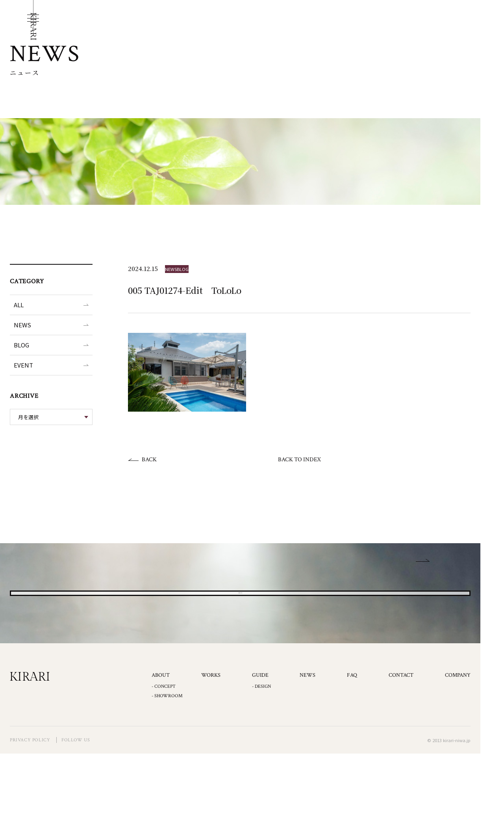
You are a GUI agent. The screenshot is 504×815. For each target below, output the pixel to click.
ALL (19, 305)
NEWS (22, 325)
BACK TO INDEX (299, 459)
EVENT (23, 365)
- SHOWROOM (167, 757)
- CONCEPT (164, 748)
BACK (149, 459)
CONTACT (401, 737)
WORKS (211, 737)
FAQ (352, 737)
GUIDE (260, 737)
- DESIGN (261, 748)
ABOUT (161, 737)
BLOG (21, 345)
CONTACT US (240, 624)
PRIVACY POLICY (30, 801)
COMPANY (458, 737)
